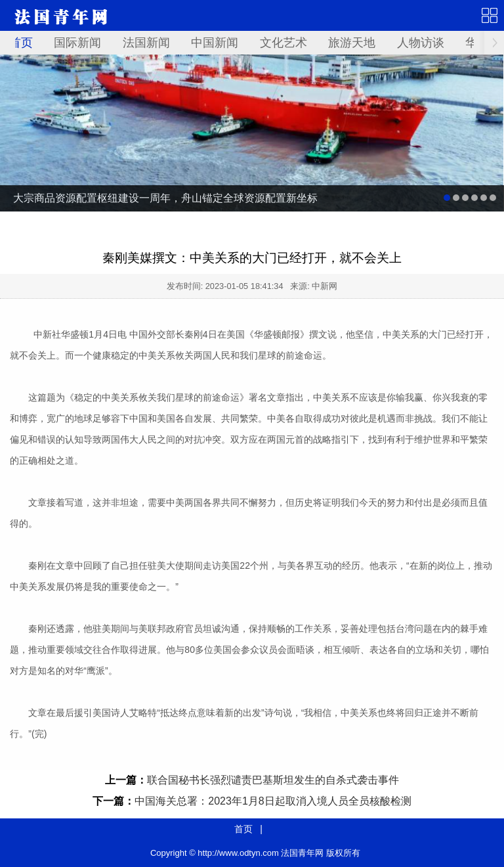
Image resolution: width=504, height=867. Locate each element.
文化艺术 (283, 43)
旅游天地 (352, 43)
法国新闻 (146, 43)
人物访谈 (421, 43)
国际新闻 (77, 43)
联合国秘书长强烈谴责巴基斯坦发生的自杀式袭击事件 (273, 780)
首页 (21, 43)
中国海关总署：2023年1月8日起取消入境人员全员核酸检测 (273, 801)
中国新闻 (215, 43)
